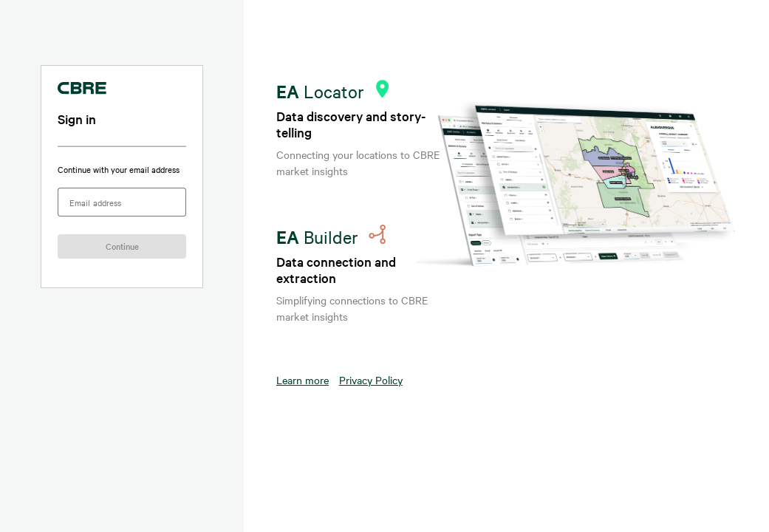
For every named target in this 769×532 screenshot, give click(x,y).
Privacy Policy (371, 380)
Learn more (303, 380)
